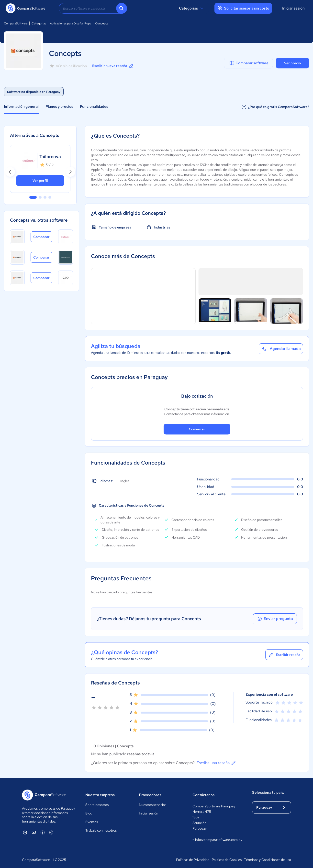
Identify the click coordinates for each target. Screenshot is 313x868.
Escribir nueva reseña (113, 66)
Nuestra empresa (100, 795)
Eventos (92, 822)
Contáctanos (203, 795)
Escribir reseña (284, 655)
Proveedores (150, 795)
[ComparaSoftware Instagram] (51, 832)
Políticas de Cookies (227, 860)
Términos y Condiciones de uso (268, 860)
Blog (89, 813)
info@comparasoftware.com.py (217, 840)
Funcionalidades (94, 107)
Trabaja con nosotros (101, 830)
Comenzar (197, 429)
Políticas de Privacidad (193, 860)
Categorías (192, 8)
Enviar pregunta (275, 619)
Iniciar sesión (293, 8)
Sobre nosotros (97, 805)
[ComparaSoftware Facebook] (43, 832)
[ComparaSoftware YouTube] (34, 832)
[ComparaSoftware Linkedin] (25, 832)
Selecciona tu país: (268, 792)
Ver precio (292, 63)
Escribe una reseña (217, 763)
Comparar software (249, 63)
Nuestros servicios (153, 805)
